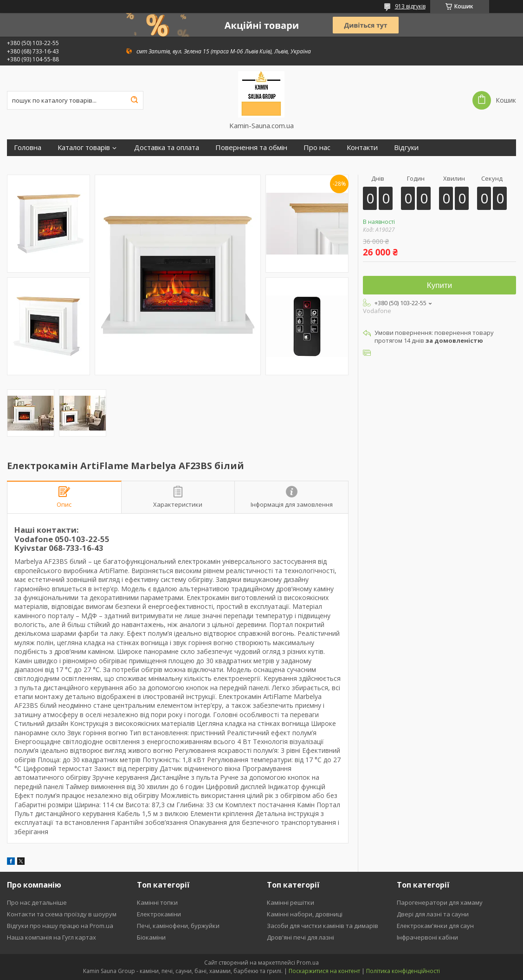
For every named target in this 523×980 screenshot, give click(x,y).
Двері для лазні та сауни (433, 914)
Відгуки (406, 147)
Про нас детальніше (37, 902)
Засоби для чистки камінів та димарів (323, 926)
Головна (28, 147)
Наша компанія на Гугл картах (52, 937)
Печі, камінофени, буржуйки (178, 926)
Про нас (317, 147)
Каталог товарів (84, 147)
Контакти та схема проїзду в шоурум (62, 914)
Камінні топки (157, 902)
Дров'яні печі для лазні (300, 937)
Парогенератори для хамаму (440, 902)
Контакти (362, 147)
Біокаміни (151, 937)
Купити (439, 285)
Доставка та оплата (167, 147)
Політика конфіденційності (403, 971)
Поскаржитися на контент (324, 971)
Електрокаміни (159, 914)
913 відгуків (410, 6)
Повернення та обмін (251, 147)
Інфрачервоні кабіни (427, 937)
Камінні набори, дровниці (305, 914)
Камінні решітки (291, 902)
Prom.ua (308, 963)
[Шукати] (134, 100)
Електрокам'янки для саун (435, 926)
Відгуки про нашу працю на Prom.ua (60, 926)
